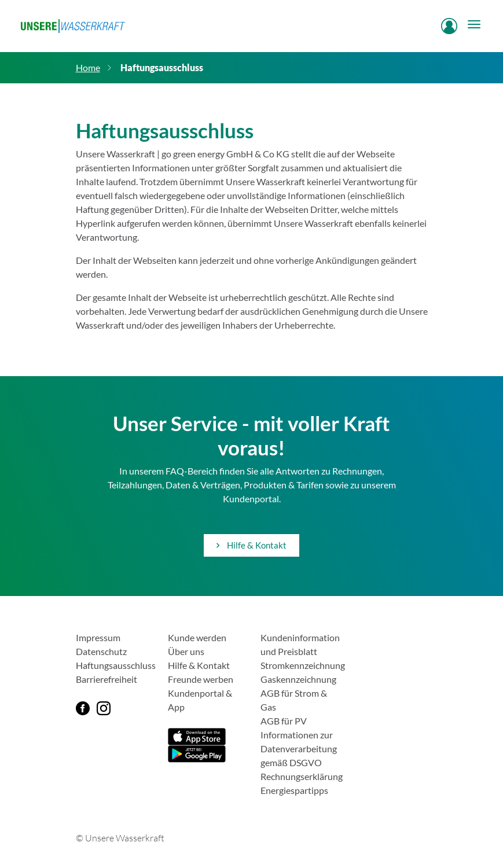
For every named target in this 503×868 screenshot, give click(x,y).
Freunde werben (201, 679)
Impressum (98, 637)
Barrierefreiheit (107, 679)
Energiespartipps (294, 790)
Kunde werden (197, 637)
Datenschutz (101, 651)
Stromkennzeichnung (303, 665)
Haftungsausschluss (116, 665)
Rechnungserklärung (302, 776)
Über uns (186, 651)
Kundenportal (196, 693)
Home (88, 67)
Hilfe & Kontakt (252, 545)
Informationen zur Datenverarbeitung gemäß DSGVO (299, 749)
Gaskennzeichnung (298, 679)
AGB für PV (284, 721)
